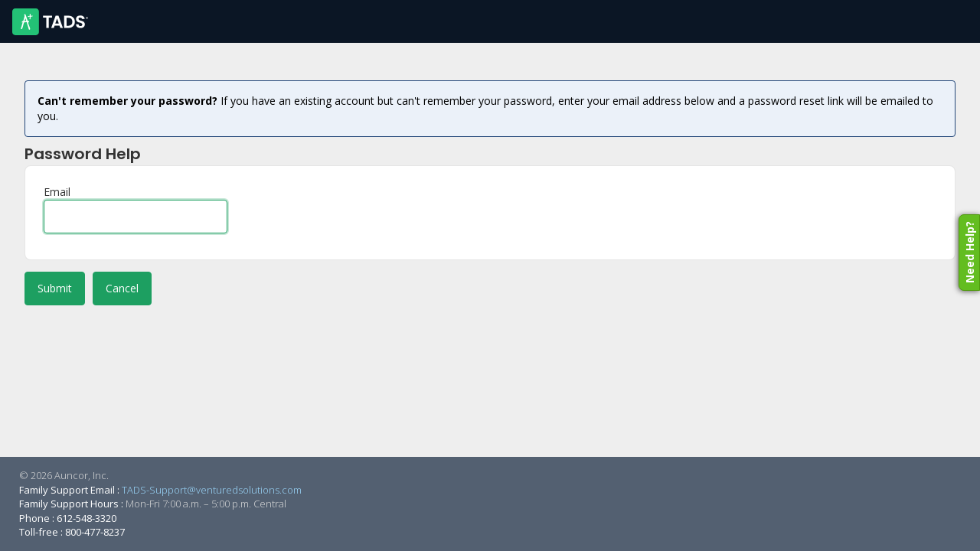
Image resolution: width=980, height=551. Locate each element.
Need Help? (970, 252)
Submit (55, 288)
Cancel (122, 288)
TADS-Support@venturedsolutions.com (212, 490)
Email (57, 192)
